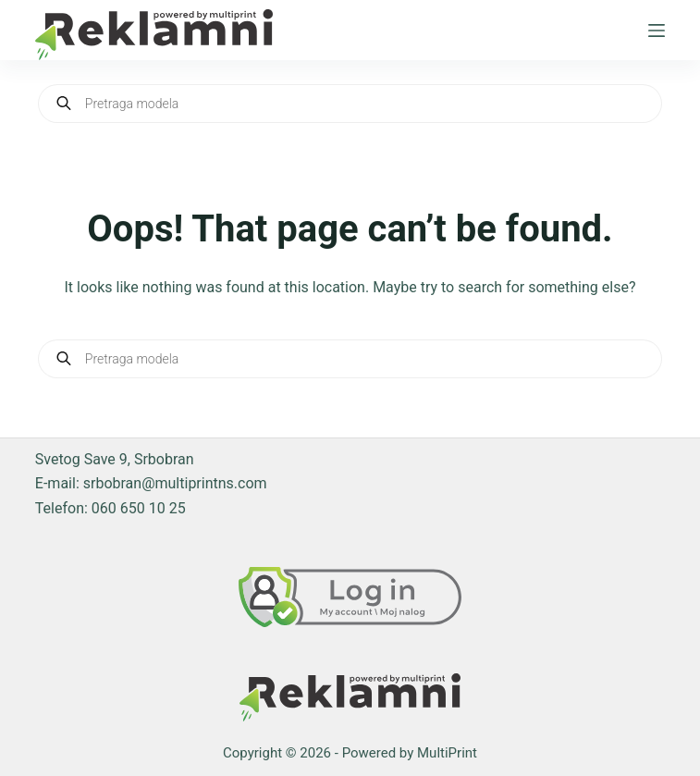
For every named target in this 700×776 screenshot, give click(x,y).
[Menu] (657, 31)
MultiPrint (447, 753)
